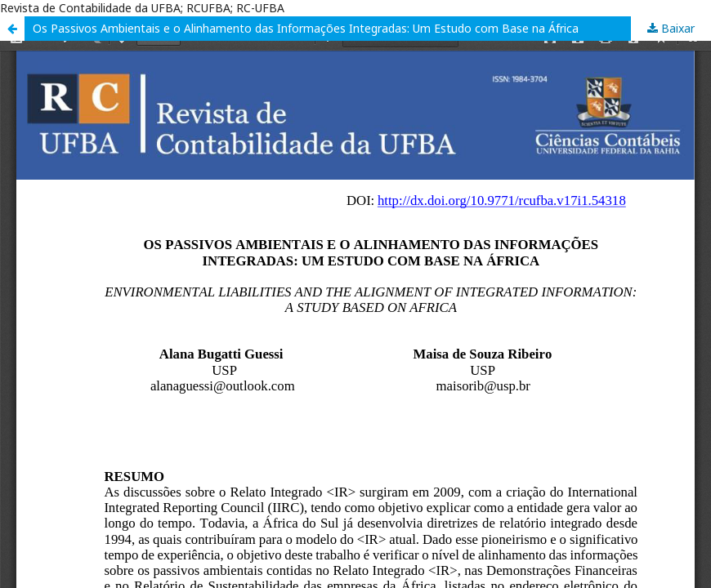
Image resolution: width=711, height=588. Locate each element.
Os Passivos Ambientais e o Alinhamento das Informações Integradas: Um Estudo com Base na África (306, 28)
